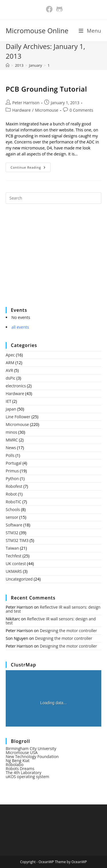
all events (20, 327)
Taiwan (12, 548)
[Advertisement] (49, 259)
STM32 (12, 533)
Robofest (14, 486)
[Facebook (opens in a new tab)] (49, 9)
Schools (13, 509)
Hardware (22, 110)
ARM (10, 363)
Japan (11, 409)
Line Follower (18, 417)
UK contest (16, 564)
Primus (12, 471)
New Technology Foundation (32, 756)
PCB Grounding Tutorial (46, 89)
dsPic (11, 378)
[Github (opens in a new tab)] (59, 9)
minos (11, 432)
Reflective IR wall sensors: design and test (53, 609)
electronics (16, 386)
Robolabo (15, 765)
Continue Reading (31, 168)
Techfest (14, 556)
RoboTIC (14, 502)
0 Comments (81, 110)
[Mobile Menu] (90, 31)
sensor (12, 517)
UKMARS (14, 571)
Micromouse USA (22, 752)
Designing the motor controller (69, 631)
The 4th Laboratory (24, 773)
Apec (10, 355)
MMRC (12, 440)
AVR (9, 370)
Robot (11, 494)
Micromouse (47, 110)
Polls (10, 455)
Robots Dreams (20, 769)
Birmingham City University (31, 748)
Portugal (14, 463)
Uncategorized (19, 579)
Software (14, 525)
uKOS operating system (27, 777)
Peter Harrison (26, 103)
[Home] (8, 65)
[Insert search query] (53, 198)
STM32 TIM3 (17, 540)
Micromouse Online (37, 30)
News (11, 448)
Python (12, 479)
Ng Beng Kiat (18, 761)
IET (8, 401)
